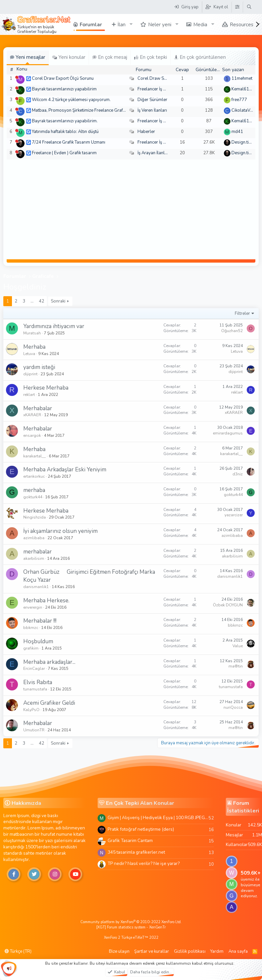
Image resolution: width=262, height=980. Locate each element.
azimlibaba (34, 538)
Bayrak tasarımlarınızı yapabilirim (64, 89)
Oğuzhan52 (232, 331)
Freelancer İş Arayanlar (160, 89)
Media (200, 25)
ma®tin (236, 666)
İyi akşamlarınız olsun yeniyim (60, 531)
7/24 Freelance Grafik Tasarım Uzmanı (69, 142)
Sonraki (58, 301)
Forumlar (91, 25)
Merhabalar (38, 408)
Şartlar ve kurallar (152, 951)
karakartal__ (35, 456)
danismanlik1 (36, 587)
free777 (239, 100)
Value (238, 646)
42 (42, 301)
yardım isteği (39, 367)
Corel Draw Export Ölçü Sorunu (63, 78)
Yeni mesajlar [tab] (28, 57)
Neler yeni (160, 25)
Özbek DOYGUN (228, 605)
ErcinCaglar (34, 669)
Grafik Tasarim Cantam (130, 841)
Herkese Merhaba (46, 388)
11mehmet (242, 78)
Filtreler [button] (242, 313)
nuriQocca (233, 707)
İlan (122, 25)
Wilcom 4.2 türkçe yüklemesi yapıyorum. (71, 100)
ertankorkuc (34, 476)
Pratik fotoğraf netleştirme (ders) (141, 829)
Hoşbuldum (38, 641)
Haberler (146, 132)
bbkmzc (31, 628)
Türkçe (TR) (18, 951)
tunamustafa (35, 689)
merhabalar (38, 552)
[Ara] (249, 7)
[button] (131, 24)
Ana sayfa (238, 951)
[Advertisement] (131, 209)
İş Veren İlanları (152, 110)
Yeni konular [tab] (69, 57)
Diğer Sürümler (152, 100)
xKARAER (32, 415)
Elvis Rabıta (38, 682)
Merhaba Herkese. (46, 601)
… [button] (32, 301)
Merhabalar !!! (40, 621)
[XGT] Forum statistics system (131, 927)
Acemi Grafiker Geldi (49, 703)
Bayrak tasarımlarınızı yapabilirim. (65, 121)
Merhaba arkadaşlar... (49, 662)
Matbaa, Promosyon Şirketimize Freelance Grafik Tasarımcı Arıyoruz (97, 110)
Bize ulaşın (119, 951)
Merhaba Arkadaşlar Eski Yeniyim (65, 470)
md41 (237, 132)
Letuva (29, 354)
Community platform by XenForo (131, 922)
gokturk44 (33, 497)
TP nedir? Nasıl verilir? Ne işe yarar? (144, 863)
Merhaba (34, 347)
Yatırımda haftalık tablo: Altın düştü (65, 132)
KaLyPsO (31, 710)
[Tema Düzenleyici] (237, 7)
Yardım (217, 951)
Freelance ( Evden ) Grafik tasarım (64, 153)
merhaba (34, 490)
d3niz (238, 474)
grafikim (31, 648)
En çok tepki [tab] (151, 57)
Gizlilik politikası (190, 951)
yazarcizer (234, 515)
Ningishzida (35, 517)
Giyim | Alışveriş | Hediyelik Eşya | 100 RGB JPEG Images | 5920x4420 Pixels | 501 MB (158, 818)
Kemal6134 (243, 89)
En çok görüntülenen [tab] (200, 57)
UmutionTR (34, 730)
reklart (29, 395)
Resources (242, 25)
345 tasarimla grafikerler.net (136, 852)
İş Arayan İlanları (154, 153)
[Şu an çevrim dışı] (17, 77)
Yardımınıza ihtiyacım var (54, 326)
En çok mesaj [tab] (110, 57)
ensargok (32, 435)
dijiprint (30, 374)
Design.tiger (243, 142)
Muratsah (32, 333)
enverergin (33, 607)
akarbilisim (34, 558)
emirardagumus (228, 433)
